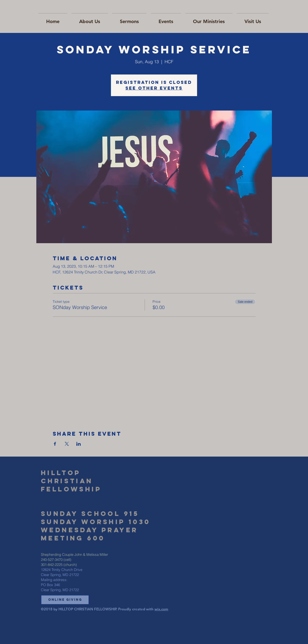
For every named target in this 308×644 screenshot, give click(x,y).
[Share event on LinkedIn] (79, 444)
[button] (65, 600)
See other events (154, 88)
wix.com (161, 609)
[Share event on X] (67, 444)
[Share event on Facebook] (55, 444)
